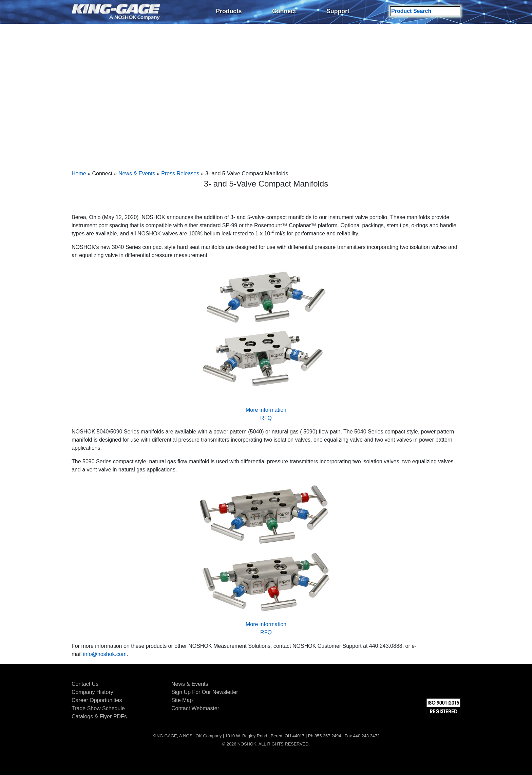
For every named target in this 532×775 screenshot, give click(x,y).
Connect (284, 11)
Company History (92, 692)
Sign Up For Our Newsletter (205, 692)
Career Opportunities (97, 700)
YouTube (455, 685)
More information (266, 410)
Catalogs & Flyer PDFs (99, 716)
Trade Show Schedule (98, 708)
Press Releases (180, 173)
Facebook (404, 685)
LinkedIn (438, 685)
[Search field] (425, 11)
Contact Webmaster (195, 708)
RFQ (266, 418)
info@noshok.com (105, 654)
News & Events (137, 173)
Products (229, 11)
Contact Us (85, 684)
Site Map (182, 700)
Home (79, 173)
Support (338, 11)
